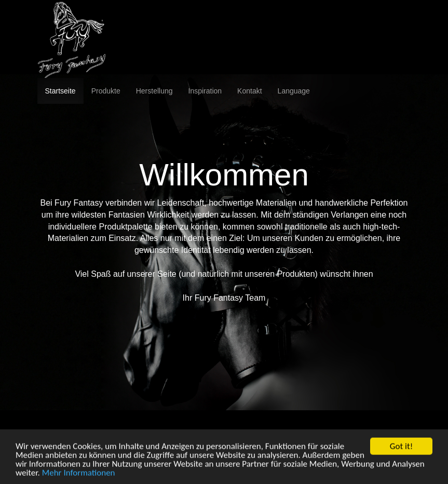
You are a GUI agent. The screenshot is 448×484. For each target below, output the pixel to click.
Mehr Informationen (79, 478)
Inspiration (205, 91)
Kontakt (249, 91)
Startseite (60, 91)
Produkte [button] (106, 91)
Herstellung (154, 91)
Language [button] (294, 91)
